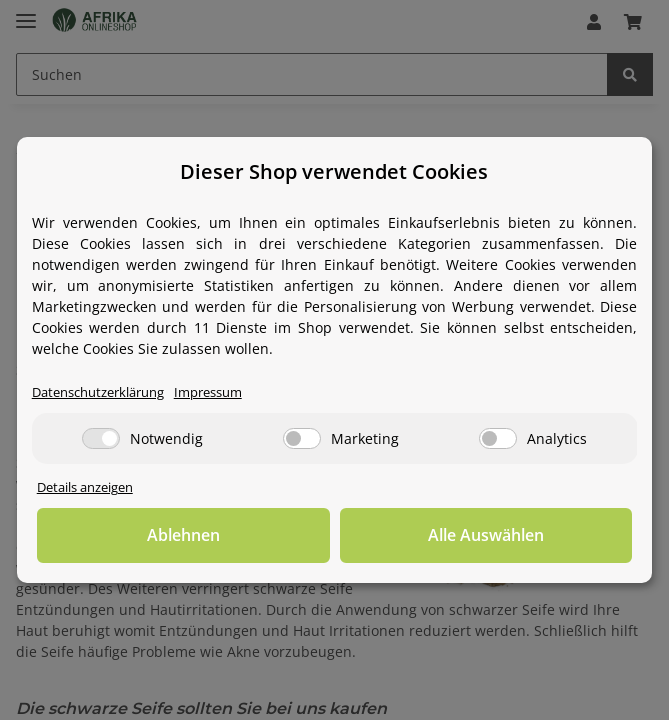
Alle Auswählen (486, 535)
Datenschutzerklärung (98, 392)
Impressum (208, 392)
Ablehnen (183, 535)
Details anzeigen (85, 487)
